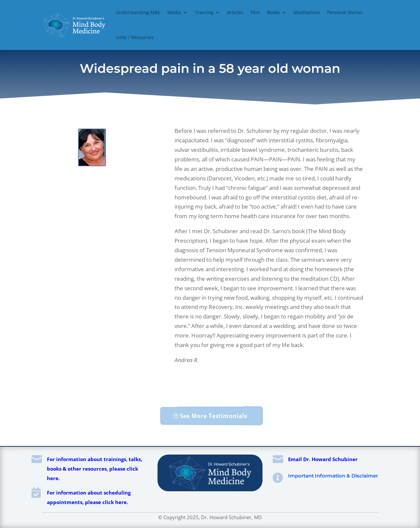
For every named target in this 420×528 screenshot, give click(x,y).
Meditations (307, 12)
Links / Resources (135, 37)
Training (204, 12)
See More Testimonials (214, 416)
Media (174, 12)
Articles (235, 12)
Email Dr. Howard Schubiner (323, 459)
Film (255, 12)
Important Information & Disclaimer (333, 476)
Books (273, 12)
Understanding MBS (138, 12)
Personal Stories (345, 12)
